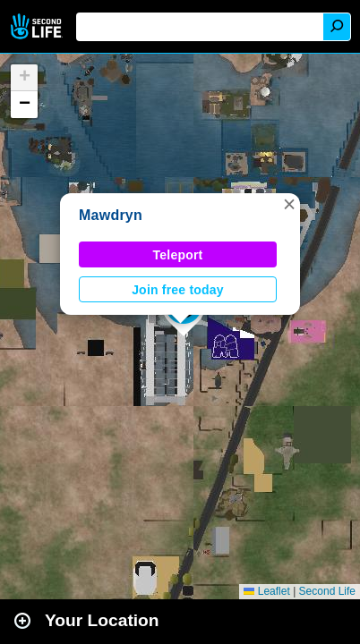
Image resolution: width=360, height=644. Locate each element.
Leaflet (266, 591)
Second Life (38, 26)
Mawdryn (111, 215)
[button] (289, 204)
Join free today (178, 290)
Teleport (178, 255)
